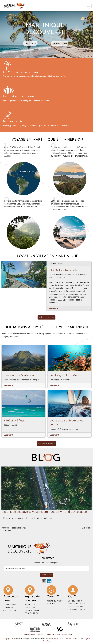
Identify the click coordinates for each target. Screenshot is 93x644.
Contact (75, 639)
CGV (61, 639)
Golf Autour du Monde (65, 634)
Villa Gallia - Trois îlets (63, 270)
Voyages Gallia (10, 639)
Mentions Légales (53, 639)
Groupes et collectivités (35, 634)
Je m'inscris (47, 575)
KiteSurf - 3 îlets (14, 420)
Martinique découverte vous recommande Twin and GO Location (44, 512)
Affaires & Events (50, 634)
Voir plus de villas (46, 317)
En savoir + (53, 309)
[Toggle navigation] (88, 6)
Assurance (68, 639)
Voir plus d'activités (47, 444)
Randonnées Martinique (19, 375)
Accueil (23, 634)
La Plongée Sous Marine (66, 375)
